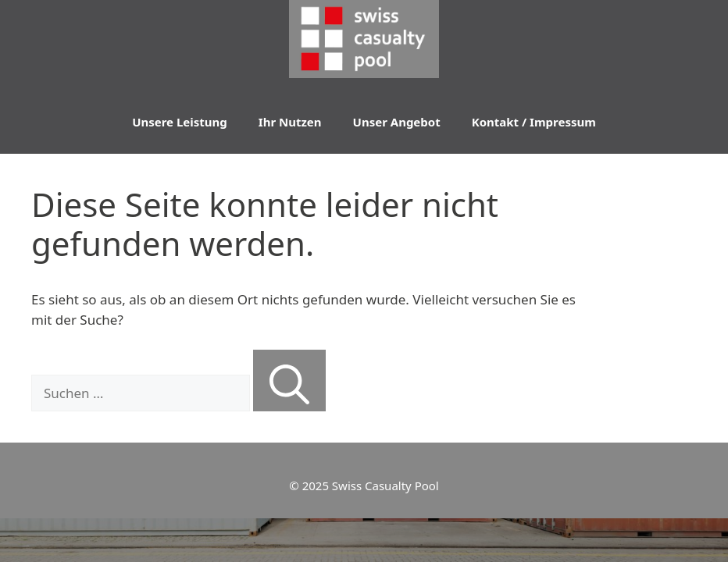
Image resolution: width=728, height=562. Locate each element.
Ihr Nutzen (290, 122)
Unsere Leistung (180, 122)
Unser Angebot (397, 122)
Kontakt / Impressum (534, 122)
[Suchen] (289, 381)
